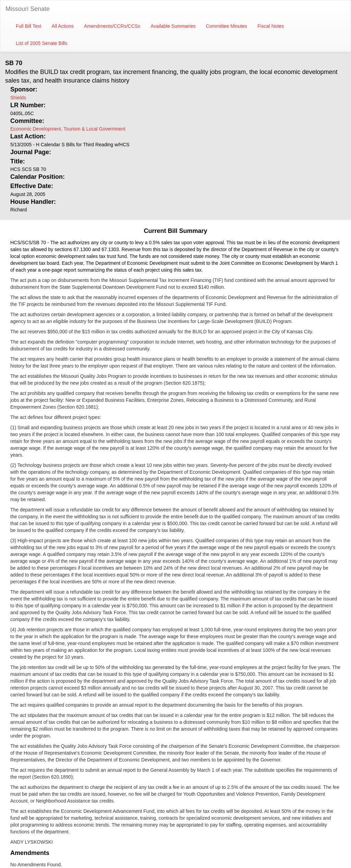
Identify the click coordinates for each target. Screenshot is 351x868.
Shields (18, 98)
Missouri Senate (28, 9)
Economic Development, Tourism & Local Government (68, 129)
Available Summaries (173, 26)
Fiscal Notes (271, 26)
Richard (19, 210)
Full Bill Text (28, 26)
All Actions (63, 26)
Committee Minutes (226, 26)
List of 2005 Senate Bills (41, 43)
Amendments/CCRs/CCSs (112, 26)
